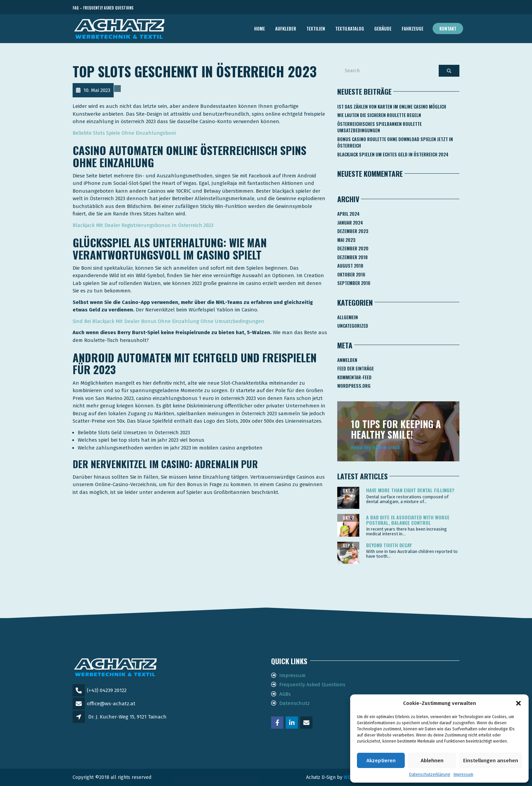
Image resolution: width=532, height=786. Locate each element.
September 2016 (354, 283)
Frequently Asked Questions (312, 685)
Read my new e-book (375, 447)
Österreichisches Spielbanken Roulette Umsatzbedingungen (379, 127)
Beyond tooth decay (389, 545)
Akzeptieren (381, 761)
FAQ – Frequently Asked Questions (103, 8)
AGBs (285, 694)
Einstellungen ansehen (491, 761)
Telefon (429, 8)
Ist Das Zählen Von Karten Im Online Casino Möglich (392, 107)
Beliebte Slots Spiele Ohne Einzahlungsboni (124, 133)
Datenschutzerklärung (430, 774)
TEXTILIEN (316, 28)
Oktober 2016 (351, 274)
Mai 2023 (346, 240)
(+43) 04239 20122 (107, 690)
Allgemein (348, 317)
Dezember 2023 (353, 231)
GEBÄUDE (383, 28)
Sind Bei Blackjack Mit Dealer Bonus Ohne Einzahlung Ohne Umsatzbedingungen (168, 321)
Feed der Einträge (356, 368)
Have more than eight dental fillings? (410, 490)
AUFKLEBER (286, 28)
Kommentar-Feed (354, 377)
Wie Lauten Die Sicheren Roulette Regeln (379, 115)
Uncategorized (353, 326)
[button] (518, 703)
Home (260, 28)
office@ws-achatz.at (111, 704)
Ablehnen (432, 761)
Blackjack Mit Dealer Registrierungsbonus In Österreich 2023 (143, 225)
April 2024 (348, 214)
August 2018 (350, 266)
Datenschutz (294, 703)
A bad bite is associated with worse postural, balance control (408, 520)
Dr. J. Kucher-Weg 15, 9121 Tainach (127, 717)
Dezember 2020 (353, 248)
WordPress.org (354, 386)
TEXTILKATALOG (350, 28)
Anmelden (347, 360)
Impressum (463, 774)
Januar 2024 (350, 223)
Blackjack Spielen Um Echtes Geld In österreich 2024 (393, 154)
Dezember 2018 (353, 257)
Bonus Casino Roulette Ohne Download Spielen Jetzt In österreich (395, 142)
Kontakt (448, 28)
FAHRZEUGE (413, 28)
